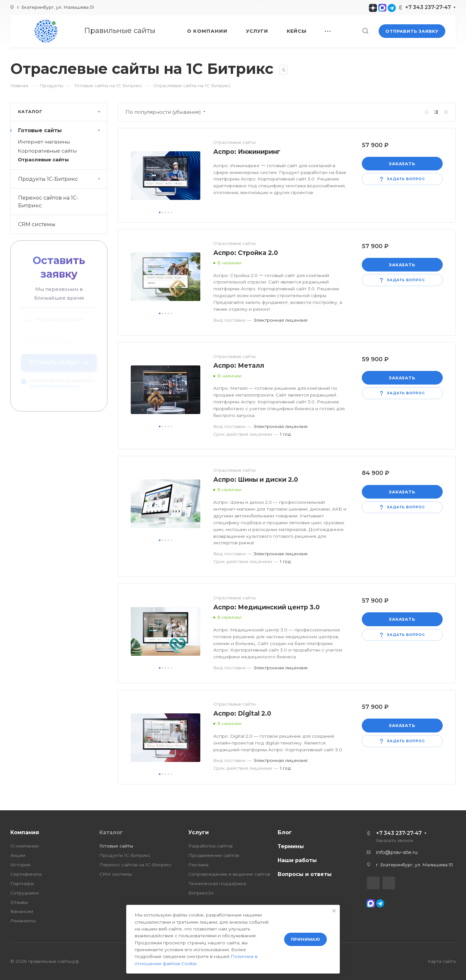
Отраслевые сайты (43, 160)
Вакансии (22, 911)
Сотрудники (25, 893)
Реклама (198, 865)
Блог (285, 832)
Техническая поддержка (217, 883)
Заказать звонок (395, 840)
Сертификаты (26, 874)
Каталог (111, 832)
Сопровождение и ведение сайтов (229, 874)
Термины (291, 846)
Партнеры (22, 883)
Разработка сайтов (211, 846)
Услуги (199, 832)
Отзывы (19, 902)
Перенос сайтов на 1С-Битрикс (48, 202)
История (20, 865)
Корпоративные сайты (47, 151)
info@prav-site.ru (397, 852)
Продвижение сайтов (214, 855)
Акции (18, 855)
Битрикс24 (201, 893)
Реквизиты (23, 921)
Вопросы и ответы (305, 874)
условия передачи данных (54, 389)
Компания (25, 832)
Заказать (402, 164)
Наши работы (297, 860)
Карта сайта (442, 961)
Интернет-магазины (44, 142)
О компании (24, 846)
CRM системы (37, 224)
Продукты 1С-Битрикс (60, 179)
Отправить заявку (412, 31)
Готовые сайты (60, 130)
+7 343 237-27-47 (428, 7)
